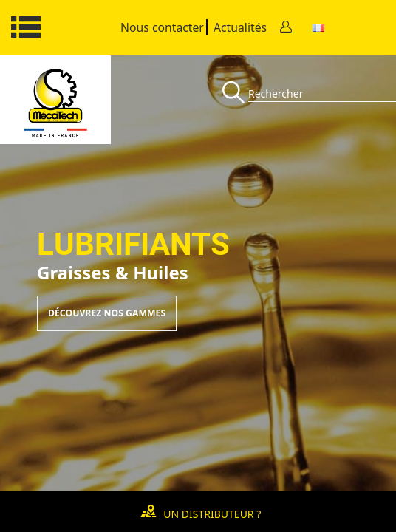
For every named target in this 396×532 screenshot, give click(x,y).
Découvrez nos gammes (107, 313)
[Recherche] (235, 93)
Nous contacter (162, 27)
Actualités (240, 27)
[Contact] (286, 28)
